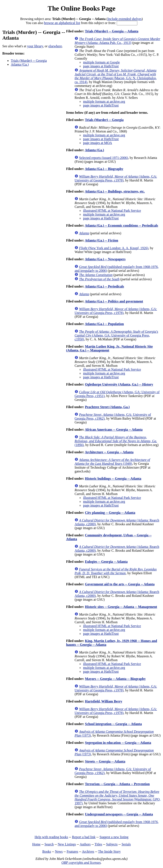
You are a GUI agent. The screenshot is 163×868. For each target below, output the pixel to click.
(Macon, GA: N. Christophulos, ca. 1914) (116, 76)
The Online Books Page (81, 8)
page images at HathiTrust (101, 66)
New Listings (67, 844)
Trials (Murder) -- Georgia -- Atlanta (112, 31)
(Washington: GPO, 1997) (117, 797)
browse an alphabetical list (62, 23)
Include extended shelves (125, 19)
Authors (85, 844)
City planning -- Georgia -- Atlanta (110, 513)
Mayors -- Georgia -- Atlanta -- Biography (115, 679)
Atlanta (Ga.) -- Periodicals (104, 286)
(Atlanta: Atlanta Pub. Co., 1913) (117, 41)
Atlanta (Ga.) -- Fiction (101, 240)
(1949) (112, 462)
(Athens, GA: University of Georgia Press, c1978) (116, 178)
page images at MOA (97, 143)
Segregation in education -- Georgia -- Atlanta (118, 743)
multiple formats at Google (101, 62)
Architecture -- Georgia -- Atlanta (109, 452)
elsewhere (55, 46)
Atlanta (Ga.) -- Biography (104, 169)
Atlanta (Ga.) (20, 64)
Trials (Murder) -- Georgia (29, 61)
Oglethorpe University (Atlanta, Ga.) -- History (119, 384)
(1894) (116, 441)
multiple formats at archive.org (104, 101)
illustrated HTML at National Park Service (112, 211)
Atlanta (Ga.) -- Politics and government (114, 301)
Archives (88, 851)
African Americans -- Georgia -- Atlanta (114, 430)
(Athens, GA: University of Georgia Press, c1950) (116, 335)
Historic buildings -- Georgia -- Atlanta (113, 479)
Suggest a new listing (114, 837)
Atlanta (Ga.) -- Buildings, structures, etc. (115, 191)
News (59, 851)
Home (36, 844)
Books (47, 851)
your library (35, 46)
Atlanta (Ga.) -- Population (104, 324)
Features (72, 851)
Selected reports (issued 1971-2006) (103, 158)
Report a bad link (84, 837)
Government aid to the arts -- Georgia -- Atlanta (120, 584)
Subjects (112, 844)
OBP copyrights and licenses (81, 863)
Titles (98, 844)
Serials (126, 844)
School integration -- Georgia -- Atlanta (113, 724)
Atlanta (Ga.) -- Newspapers (105, 259)
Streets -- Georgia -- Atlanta (105, 761)
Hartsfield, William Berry (104, 701)
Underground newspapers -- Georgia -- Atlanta (119, 814)
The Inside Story (109, 851)
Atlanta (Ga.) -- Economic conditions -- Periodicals (121, 225)
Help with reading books (51, 837)
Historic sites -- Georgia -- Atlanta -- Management (121, 607)
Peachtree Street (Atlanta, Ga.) (107, 407)
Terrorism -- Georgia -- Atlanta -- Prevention (117, 784)
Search (49, 844)
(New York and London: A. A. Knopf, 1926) (114, 248)
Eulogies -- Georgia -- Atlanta (106, 562)
